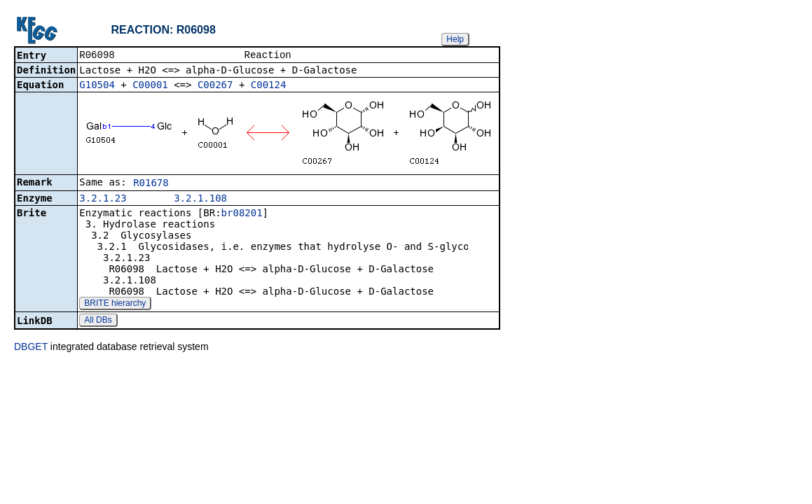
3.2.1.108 (200, 199)
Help (455, 39)
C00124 (269, 86)
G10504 (97, 86)
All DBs (98, 321)
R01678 (151, 184)
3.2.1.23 (103, 199)
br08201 (242, 214)
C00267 (215, 86)
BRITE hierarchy (115, 304)
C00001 (150, 86)
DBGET (31, 348)
